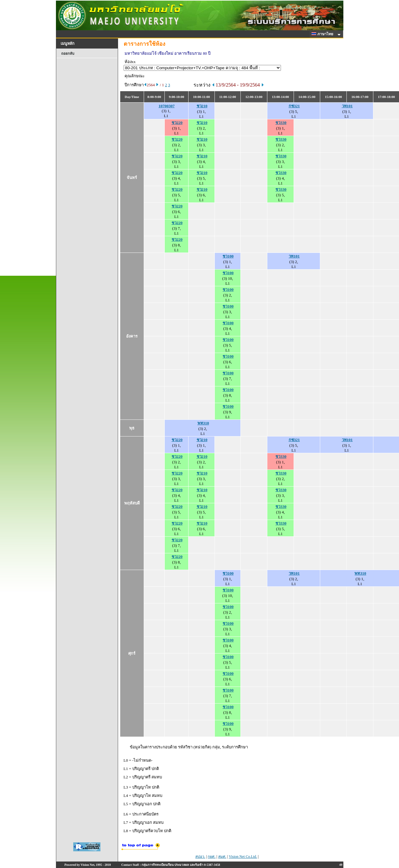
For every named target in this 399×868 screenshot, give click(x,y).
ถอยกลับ (68, 53)
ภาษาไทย (323, 34)
